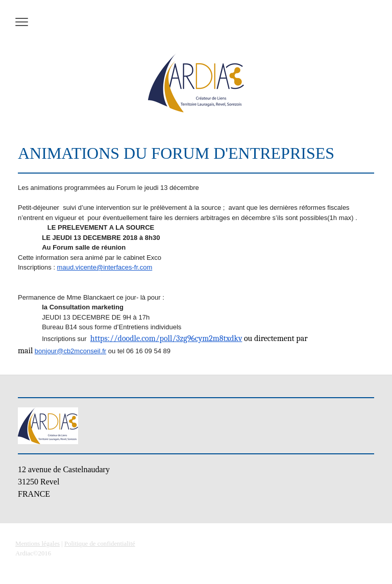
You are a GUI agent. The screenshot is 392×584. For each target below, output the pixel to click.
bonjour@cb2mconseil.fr (70, 351)
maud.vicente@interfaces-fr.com (105, 267)
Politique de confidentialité (100, 544)
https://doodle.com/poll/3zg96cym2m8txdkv (166, 338)
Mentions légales (38, 544)
